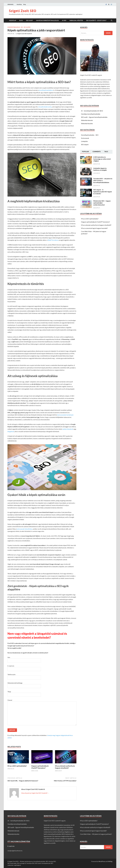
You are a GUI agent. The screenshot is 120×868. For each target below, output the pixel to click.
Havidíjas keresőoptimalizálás (47, 20)
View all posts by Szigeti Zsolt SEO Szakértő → (35, 793)
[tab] (85, 152)
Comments (97, 152)
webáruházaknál (68, 429)
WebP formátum (53, 240)
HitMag (110, 861)
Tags (106, 152)
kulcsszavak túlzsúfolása (25, 529)
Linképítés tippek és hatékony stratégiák (100, 169)
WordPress (102, 861)
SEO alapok (27, 27)
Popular (85, 152)
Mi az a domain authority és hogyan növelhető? (65, 767)
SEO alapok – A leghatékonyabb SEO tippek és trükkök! (103, 192)
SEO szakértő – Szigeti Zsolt (96, 20)
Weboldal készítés (76, 20)
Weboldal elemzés (87, 120)
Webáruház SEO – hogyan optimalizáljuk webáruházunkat (102, 203)
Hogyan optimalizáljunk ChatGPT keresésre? (40, 767)
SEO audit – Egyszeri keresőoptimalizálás (94, 117)
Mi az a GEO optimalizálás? (17, 766)
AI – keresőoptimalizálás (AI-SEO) (92, 111)
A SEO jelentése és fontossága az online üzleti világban (102, 159)
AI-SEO (64, 20)
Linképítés (84, 141)
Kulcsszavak (85, 138)
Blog (25, 4)
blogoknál (11, 431)
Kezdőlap (19, 4)
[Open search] (112, 21)
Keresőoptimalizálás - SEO (15, 27)
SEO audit (29, 20)
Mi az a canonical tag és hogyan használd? (94, 228)
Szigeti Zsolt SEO (23, 11)
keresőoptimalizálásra (46, 90)
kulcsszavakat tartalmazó (65, 415)
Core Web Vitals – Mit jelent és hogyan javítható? (96, 834)
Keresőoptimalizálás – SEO (90, 135)
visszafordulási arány (45, 107)
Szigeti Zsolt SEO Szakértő (25, 34)
